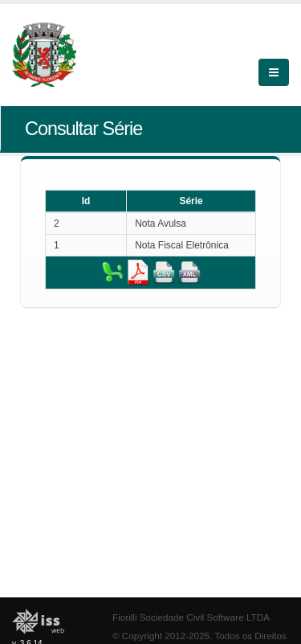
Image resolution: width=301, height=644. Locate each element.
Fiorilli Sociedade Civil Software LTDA (191, 617)
